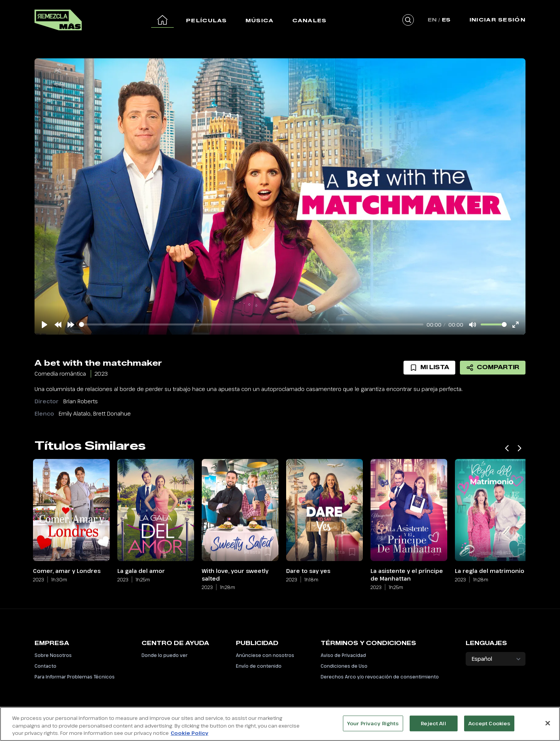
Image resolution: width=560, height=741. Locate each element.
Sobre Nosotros (53, 655)
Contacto (45, 666)
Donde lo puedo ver (165, 655)
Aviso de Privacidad (343, 655)
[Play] (44, 325)
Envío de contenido (259, 666)
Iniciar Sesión (497, 20)
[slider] (251, 324)
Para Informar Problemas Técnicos (75, 677)
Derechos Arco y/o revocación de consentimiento (380, 677)
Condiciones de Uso (344, 666)
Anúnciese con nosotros (265, 655)
